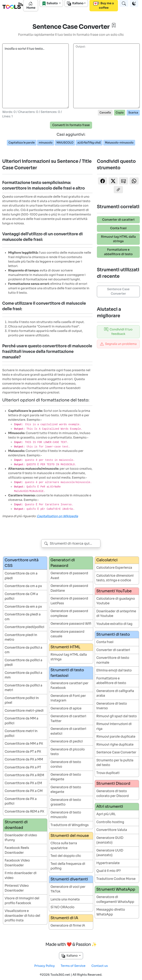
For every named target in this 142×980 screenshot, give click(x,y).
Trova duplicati (108, 773)
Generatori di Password (63, 563)
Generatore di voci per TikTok (68, 889)
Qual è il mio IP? (109, 871)
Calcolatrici (107, 560)
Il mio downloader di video (21, 876)
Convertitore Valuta (112, 830)
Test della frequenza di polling (68, 866)
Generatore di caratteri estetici (68, 731)
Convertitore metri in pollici (21, 733)
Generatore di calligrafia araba (115, 693)
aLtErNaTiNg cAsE (89, 143)
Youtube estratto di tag (114, 624)
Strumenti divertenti (69, 879)
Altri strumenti (110, 807)
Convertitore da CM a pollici (21, 596)
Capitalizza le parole (22, 143)
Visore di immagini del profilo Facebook (22, 901)
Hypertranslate (108, 863)
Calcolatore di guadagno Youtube (116, 601)
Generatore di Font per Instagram (68, 698)
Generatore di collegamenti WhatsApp (115, 899)
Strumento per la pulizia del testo (115, 763)
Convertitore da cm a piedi (21, 576)
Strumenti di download (16, 825)
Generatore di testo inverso (112, 706)
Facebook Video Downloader (17, 863)
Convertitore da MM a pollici (21, 721)
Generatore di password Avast (69, 576)
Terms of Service (73, 966)
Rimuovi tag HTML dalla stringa (118, 239)
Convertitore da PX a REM (24, 775)
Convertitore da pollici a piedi (23, 663)
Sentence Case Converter (118, 291)
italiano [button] (70, 956)
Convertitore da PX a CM (24, 791)
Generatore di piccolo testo (68, 752)
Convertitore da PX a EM (23, 783)
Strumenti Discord (113, 784)
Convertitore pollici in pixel (22, 700)
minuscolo (46, 143)
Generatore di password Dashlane (69, 588)
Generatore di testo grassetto (66, 802)
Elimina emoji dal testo (114, 670)
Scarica (133, 113)
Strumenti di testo (113, 634)
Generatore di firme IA (68, 926)
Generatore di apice (66, 708)
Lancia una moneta (65, 899)
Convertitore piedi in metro (21, 637)
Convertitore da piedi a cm (23, 617)
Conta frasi (118, 228)
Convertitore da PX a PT (23, 767)
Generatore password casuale (67, 634)
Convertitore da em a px (23, 607)
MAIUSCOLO (65, 143)
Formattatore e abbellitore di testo (118, 252)
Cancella (105, 113)
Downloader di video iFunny (21, 838)
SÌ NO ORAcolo (62, 907)
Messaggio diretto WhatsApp (111, 912)
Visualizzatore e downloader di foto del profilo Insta (22, 916)
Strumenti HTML (65, 647)
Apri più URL (106, 814)
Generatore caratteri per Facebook (69, 686)
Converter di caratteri (118, 220)
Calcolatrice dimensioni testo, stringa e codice (115, 578)
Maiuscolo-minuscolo (119, 143)
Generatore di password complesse (69, 613)
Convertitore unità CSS (22, 563)
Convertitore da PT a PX (23, 752)
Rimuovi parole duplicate (116, 737)
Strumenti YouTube (114, 591)
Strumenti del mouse (70, 836)
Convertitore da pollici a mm (23, 675)
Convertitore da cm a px (23, 586)
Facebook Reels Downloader (17, 850)
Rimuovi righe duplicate (115, 745)
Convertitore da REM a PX (24, 812)
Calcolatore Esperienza (114, 568)
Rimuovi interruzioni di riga (114, 726)
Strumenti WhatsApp (116, 889)
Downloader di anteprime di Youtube (116, 614)
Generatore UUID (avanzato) (110, 853)
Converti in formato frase (71, 125)
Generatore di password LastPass (69, 601)
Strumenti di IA (64, 918)
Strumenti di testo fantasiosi (67, 673)
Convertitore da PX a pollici (21, 801)
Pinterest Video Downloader (17, 888)
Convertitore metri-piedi (24, 711)
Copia (120, 113)
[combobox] (71, 543)
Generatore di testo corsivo (66, 764)
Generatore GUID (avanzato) (110, 840)
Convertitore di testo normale (113, 660)
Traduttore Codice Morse (116, 879)
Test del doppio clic (66, 856)
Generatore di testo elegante (66, 777)
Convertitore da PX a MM (24, 759)
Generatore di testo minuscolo (66, 815)
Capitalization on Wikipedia (57, 516)
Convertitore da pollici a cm (23, 650)
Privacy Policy (44, 966)
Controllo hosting (110, 822)
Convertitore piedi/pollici (24, 627)
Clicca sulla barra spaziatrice (64, 846)
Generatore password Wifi (71, 624)
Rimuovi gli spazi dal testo (117, 716)
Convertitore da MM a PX (24, 744)
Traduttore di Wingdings (70, 825)
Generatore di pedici (67, 741)
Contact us (100, 966)
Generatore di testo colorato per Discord (113, 794)
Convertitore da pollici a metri (23, 688)
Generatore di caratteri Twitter (68, 719)
